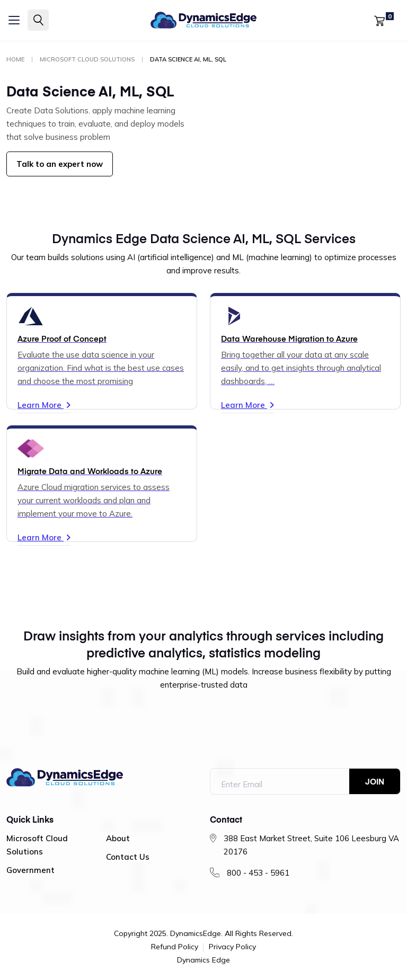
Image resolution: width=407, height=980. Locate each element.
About (118, 838)
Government (30, 870)
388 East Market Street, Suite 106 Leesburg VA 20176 (311, 845)
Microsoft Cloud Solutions (87, 59)
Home (15, 59)
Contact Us (128, 857)
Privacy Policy (232, 947)
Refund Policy (175, 947)
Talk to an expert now (60, 164)
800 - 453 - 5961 (258, 873)
